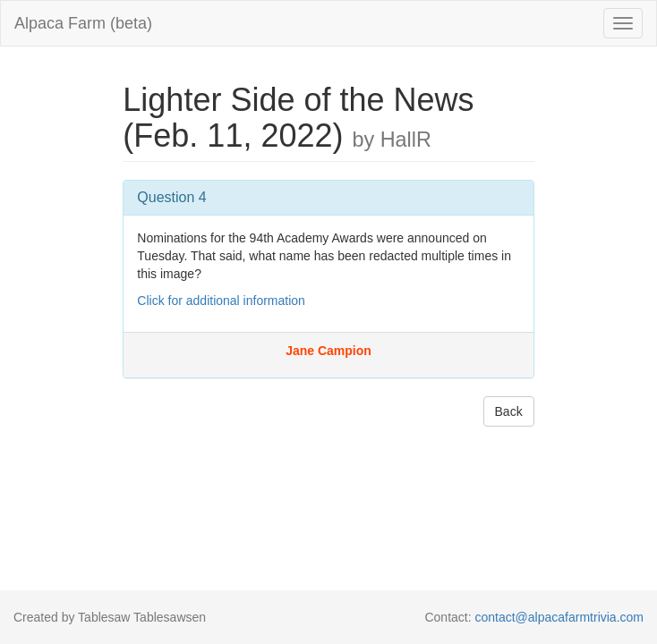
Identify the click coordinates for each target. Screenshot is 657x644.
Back (509, 411)
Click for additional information (221, 301)
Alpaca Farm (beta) (83, 23)
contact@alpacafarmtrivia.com (559, 617)
